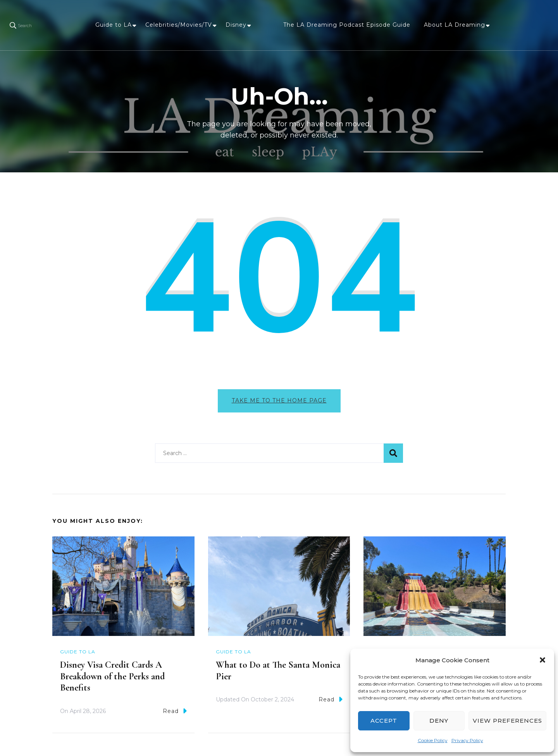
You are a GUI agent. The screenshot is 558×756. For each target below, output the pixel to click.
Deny (439, 721)
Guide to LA (114, 25)
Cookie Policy (433, 740)
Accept (384, 721)
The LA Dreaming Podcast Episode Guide (347, 25)
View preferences (507, 721)
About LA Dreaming (455, 25)
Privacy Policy (467, 740)
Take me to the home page (279, 400)
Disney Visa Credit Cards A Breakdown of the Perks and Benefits (112, 676)
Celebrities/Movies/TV (179, 25)
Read (175, 711)
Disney (236, 25)
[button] (542, 660)
